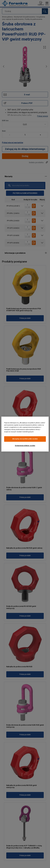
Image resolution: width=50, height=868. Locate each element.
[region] (25, 434)
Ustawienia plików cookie (25, 446)
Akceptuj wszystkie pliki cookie (25, 439)
